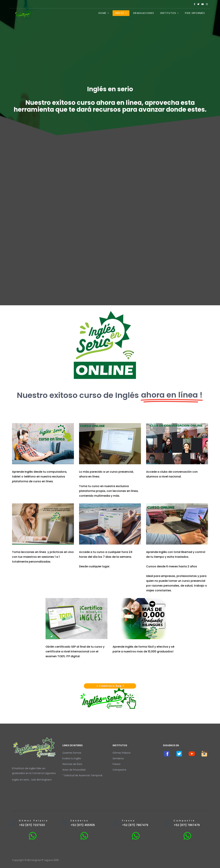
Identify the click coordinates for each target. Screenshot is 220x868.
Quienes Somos (72, 753)
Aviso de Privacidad (74, 770)
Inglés (120, 13)
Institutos (168, 13)
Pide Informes (195, 13)
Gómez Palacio (122, 753)
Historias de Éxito (72, 764)
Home (102, 13)
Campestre (119, 770)
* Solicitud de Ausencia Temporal (82, 775)
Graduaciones (144, 13)
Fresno (117, 764)
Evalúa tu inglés (72, 758)
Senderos (118, 758)
